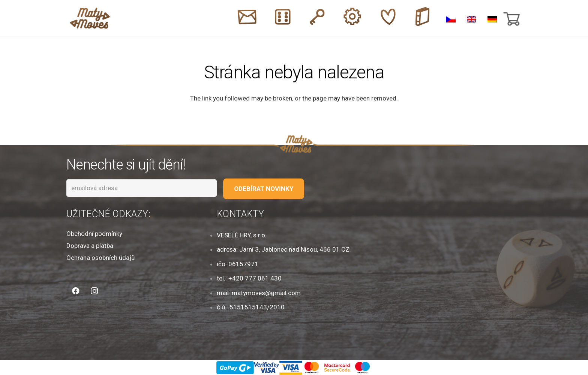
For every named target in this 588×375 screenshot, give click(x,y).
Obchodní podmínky (94, 234)
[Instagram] (94, 291)
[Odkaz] (90, 18)
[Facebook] (76, 291)
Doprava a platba (90, 246)
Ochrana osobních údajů (100, 258)
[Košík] (511, 18)
